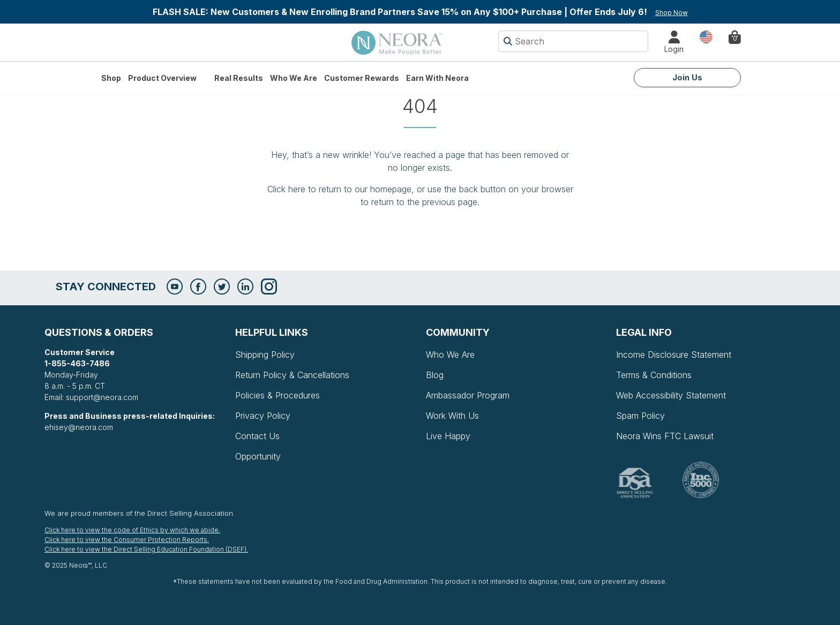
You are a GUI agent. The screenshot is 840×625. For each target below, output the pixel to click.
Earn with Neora (437, 78)
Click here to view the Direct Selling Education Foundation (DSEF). (146, 549)
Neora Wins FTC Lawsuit (665, 436)
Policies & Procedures (277, 395)
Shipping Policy (265, 355)
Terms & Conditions (654, 375)
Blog (435, 375)
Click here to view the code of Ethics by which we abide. (132, 530)
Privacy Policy (263, 416)
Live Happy (448, 436)
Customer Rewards (362, 78)
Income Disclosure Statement (674, 355)
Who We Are (294, 78)
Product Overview (162, 78)
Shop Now (672, 13)
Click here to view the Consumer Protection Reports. (127, 540)
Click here (286, 189)
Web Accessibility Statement (671, 395)
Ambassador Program (468, 395)
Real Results (239, 78)
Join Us (687, 77)
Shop (111, 78)
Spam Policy (640, 416)
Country (706, 36)
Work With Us (452, 416)
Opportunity (258, 456)
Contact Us (257, 436)
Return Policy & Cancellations (292, 375)
